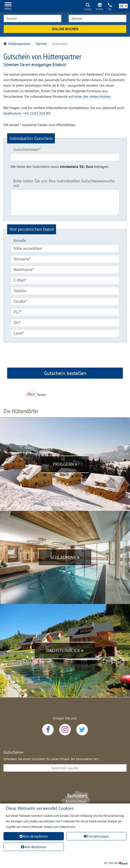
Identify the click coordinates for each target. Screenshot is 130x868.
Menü (8, 9)
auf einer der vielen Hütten (90, 96)
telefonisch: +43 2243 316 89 (27, 113)
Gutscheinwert (26, 149)
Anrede (20, 240)
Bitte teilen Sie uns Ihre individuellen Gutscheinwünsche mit (64, 183)
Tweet (41, 394)
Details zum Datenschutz (59, 827)
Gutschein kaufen (65, 768)
